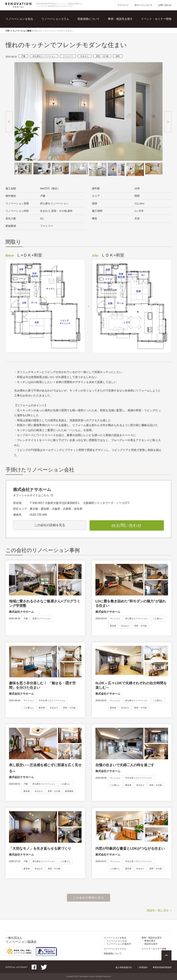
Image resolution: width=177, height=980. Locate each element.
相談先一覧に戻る (158, 910)
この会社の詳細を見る (50, 525)
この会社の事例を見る (88, 898)
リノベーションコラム (55, 19)
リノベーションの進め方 (119, 944)
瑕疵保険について (88, 19)
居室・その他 (102, 56)
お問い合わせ (165, 5)
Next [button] (168, 122)
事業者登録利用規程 (162, 967)
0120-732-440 (38, 515)
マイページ (123, 5)
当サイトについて (143, 5)
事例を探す (150, 941)
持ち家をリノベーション (44, 56)
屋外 (118, 56)
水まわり (85, 56)
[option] (88, 111)
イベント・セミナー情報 (156, 19)
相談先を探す (151, 944)
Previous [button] (9, 122)
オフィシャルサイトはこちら (31, 495)
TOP (8, 31)
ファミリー (68, 56)
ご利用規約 (142, 967)
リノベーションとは (117, 941)
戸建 (23, 56)
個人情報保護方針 (124, 967)
